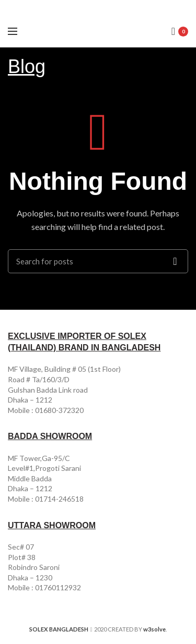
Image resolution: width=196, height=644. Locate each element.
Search (175, 261)
